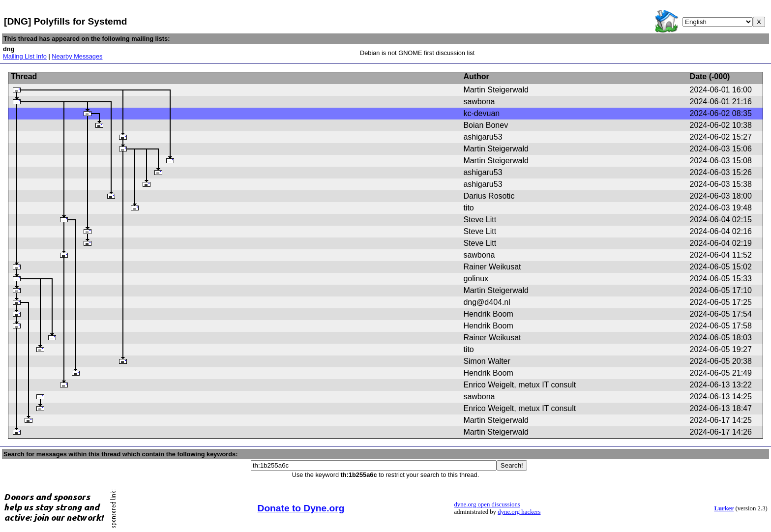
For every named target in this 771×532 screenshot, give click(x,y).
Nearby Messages (77, 56)
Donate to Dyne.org (301, 508)
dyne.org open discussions (487, 504)
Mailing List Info (25, 56)
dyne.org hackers (519, 512)
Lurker (724, 508)
